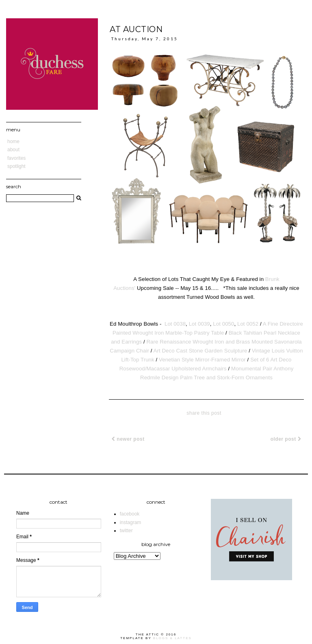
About (13, 150)
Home (13, 141)
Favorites (16, 158)
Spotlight (16, 166)
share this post (204, 413)
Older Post (286, 439)
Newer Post (128, 439)
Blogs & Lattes (172, 638)
